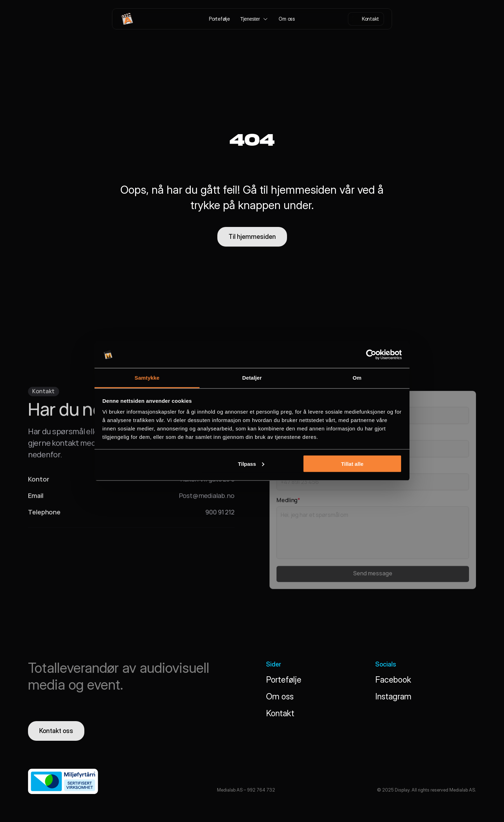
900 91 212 (220, 514)
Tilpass (251, 464)
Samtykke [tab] (147, 378)
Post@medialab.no (207, 498)
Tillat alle (352, 464)
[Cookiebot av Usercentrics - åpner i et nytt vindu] (371, 355)
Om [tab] (357, 378)
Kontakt (280, 713)
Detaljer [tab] (252, 378)
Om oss (280, 696)
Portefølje (284, 680)
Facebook (393, 680)
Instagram (393, 696)
